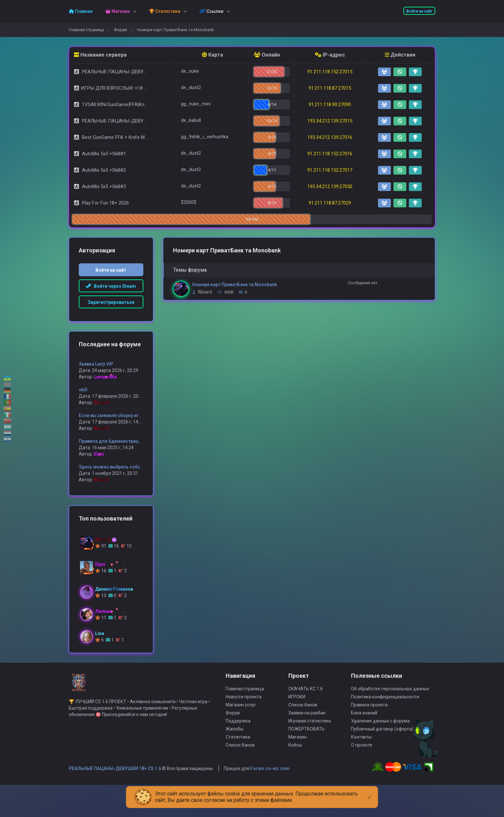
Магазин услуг (241, 724)
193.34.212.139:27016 (330, 137)
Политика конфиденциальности (385, 716)
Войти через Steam (111, 286)
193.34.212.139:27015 (330, 121)
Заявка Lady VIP (96, 364)
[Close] (369, 792)
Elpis (99, 454)
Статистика (238, 756)
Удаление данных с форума (380, 740)
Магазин (297, 756)
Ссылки (212, 11)
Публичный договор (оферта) (382, 748)
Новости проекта (244, 716)
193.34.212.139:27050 (330, 186)
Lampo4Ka (105, 377)
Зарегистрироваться (111, 302)
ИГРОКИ (297, 716)
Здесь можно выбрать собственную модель (128, 467)
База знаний (364, 732)
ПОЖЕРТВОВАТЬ (306, 748)
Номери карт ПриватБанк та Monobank (234, 285)
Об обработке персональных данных (390, 708)
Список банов (240, 764)
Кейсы (295, 764)
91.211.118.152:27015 (330, 72)
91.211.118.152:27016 (330, 154)
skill (83, 390)
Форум (120, 30)
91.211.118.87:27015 (330, 88)
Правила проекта (369, 724)
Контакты (361, 756)
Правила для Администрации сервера (121, 441)
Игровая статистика (310, 740)
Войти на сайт (419, 11)
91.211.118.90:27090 (330, 104)
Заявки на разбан (307, 732)
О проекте (362, 764)
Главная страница (86, 30)
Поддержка (238, 740)
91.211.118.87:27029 (330, 203)
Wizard (205, 292)
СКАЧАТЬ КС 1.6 (306, 708)
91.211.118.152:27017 (330, 170)
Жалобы (234, 748)
